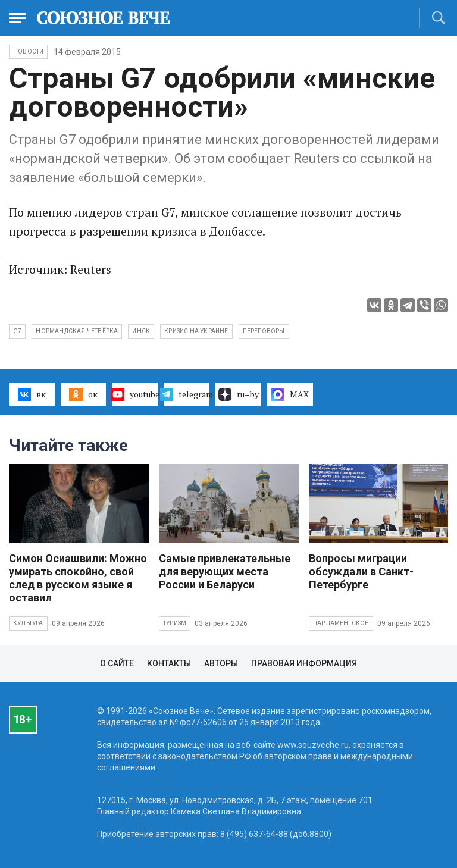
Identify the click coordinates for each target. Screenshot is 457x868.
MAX (290, 394)
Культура (28, 623)
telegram (187, 394)
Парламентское (341, 623)
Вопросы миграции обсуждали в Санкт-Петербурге (361, 571)
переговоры (264, 331)
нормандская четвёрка (77, 331)
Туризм (175, 623)
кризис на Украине (196, 331)
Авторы (221, 663)
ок (83, 394)
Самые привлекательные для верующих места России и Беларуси (225, 571)
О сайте (117, 663)
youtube (135, 394)
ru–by (239, 394)
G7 (17, 331)
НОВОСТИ (28, 51)
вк (32, 394)
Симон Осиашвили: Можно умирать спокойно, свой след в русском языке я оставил (78, 578)
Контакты (169, 663)
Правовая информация (304, 663)
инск (141, 331)
